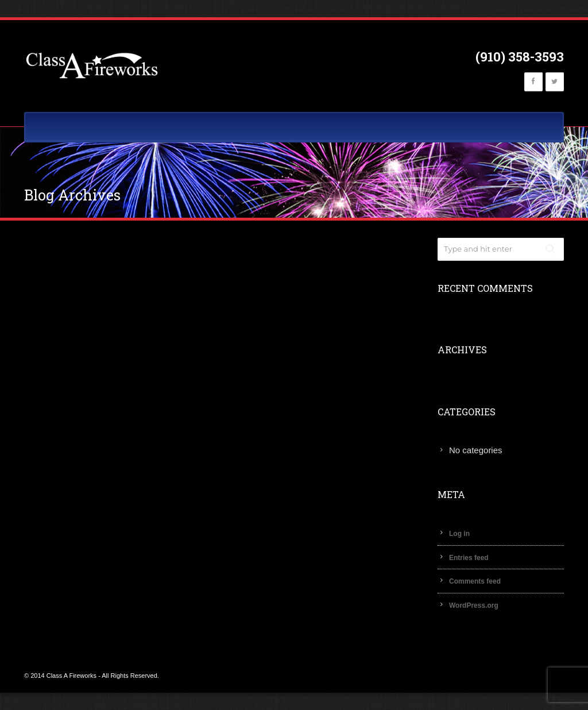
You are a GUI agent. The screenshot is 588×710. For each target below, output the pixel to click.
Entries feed (469, 558)
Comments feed (475, 581)
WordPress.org (474, 605)
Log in (459, 534)
